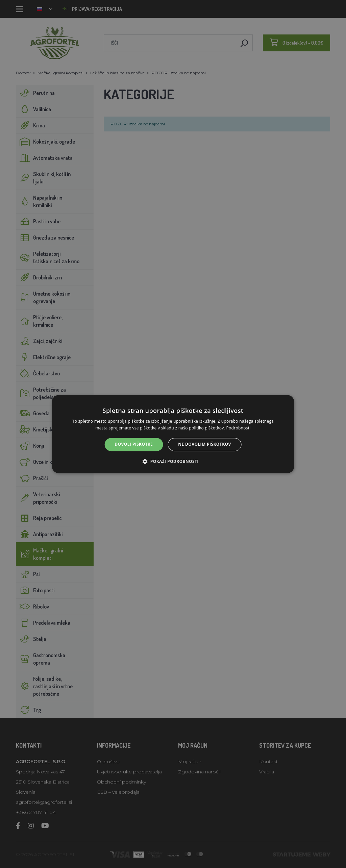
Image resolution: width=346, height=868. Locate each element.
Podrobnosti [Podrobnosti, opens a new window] (238, 428)
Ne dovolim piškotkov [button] (204, 444)
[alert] (173, 434)
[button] (173, 461)
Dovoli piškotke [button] (134, 444)
